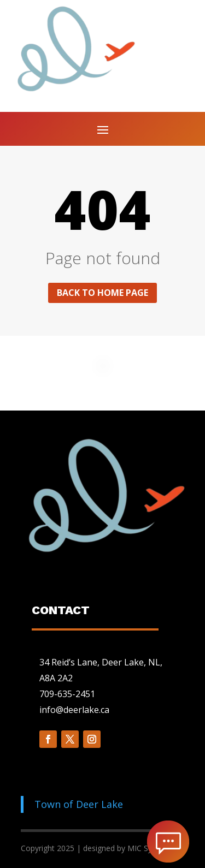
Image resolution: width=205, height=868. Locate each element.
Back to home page (102, 293)
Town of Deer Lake (79, 804)
